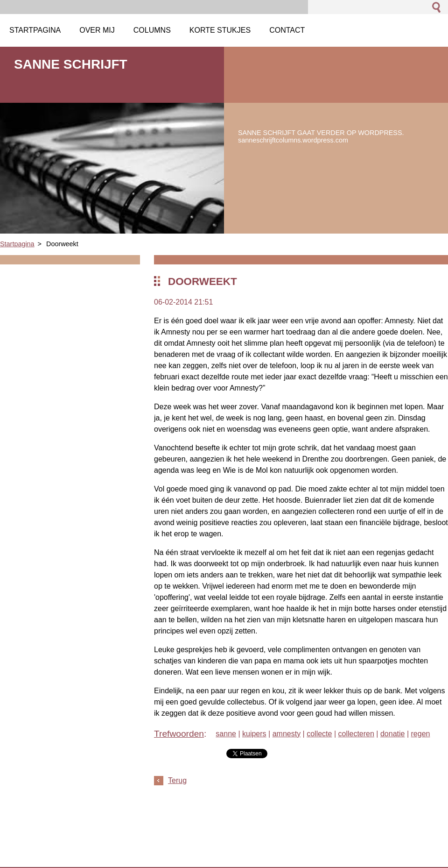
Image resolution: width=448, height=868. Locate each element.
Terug (177, 780)
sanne (226, 734)
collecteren (356, 734)
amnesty (287, 734)
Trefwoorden (179, 734)
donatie (393, 734)
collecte (319, 734)
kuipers (254, 734)
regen (421, 734)
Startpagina (17, 244)
